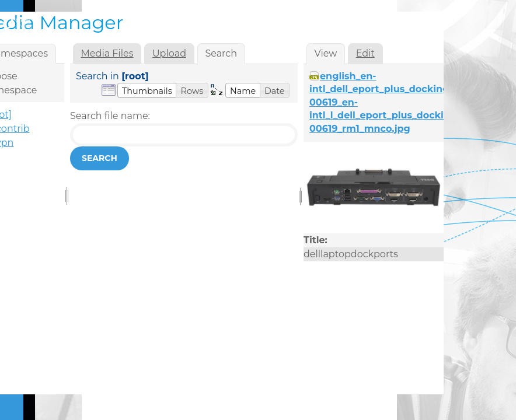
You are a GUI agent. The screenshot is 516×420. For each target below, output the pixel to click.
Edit (365, 53)
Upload (169, 53)
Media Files (107, 53)
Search (100, 158)
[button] (147, 90)
